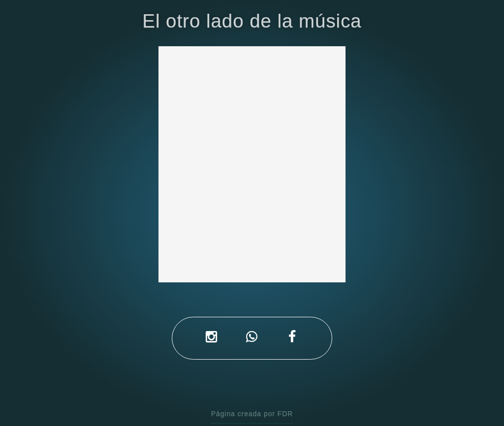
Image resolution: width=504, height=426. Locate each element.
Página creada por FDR (252, 414)
